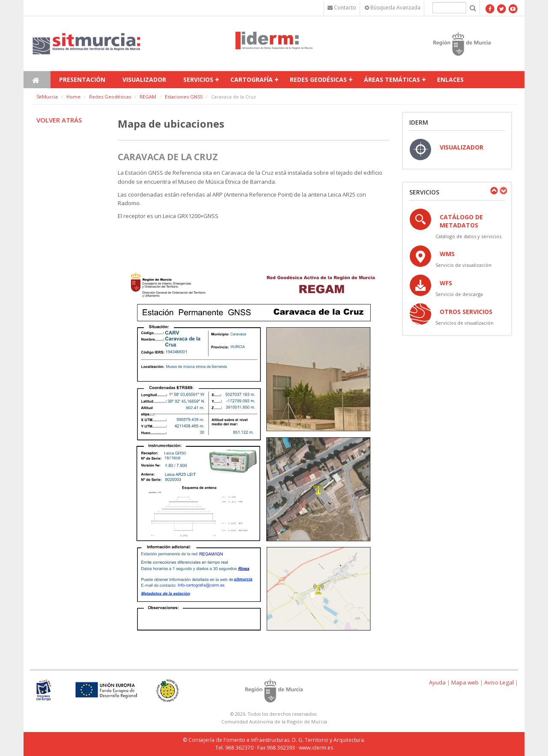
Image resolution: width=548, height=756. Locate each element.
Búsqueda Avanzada (393, 7)
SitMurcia (47, 97)
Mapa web (465, 682)
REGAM (148, 97)
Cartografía (252, 79)
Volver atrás (59, 120)
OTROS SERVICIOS (466, 312)
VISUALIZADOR (462, 147)
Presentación (82, 79)
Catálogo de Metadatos (461, 221)
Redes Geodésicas (318, 79)
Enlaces (450, 79)
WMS (447, 254)
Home (73, 97)
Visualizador (144, 79)
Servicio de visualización (463, 265)
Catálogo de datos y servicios (468, 236)
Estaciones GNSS (184, 97)
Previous (494, 191)
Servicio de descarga (459, 294)
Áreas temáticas (392, 79)
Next (503, 191)
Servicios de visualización (465, 323)
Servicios (198, 79)
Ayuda (437, 682)
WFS (446, 283)
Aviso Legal (499, 682)
